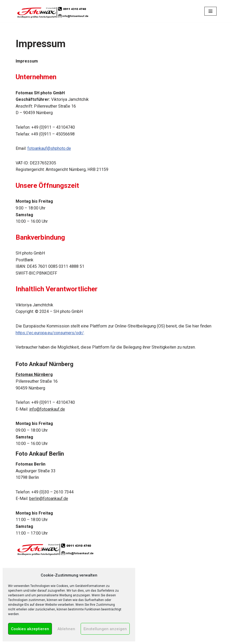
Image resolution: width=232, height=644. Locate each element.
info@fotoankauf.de (47, 409)
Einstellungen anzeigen (105, 629)
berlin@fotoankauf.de (49, 499)
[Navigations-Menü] (210, 11)
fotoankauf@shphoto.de (49, 148)
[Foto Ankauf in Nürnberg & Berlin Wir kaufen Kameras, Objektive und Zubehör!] (52, 11)
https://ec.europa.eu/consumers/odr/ (50, 333)
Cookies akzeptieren (30, 629)
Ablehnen (66, 629)
